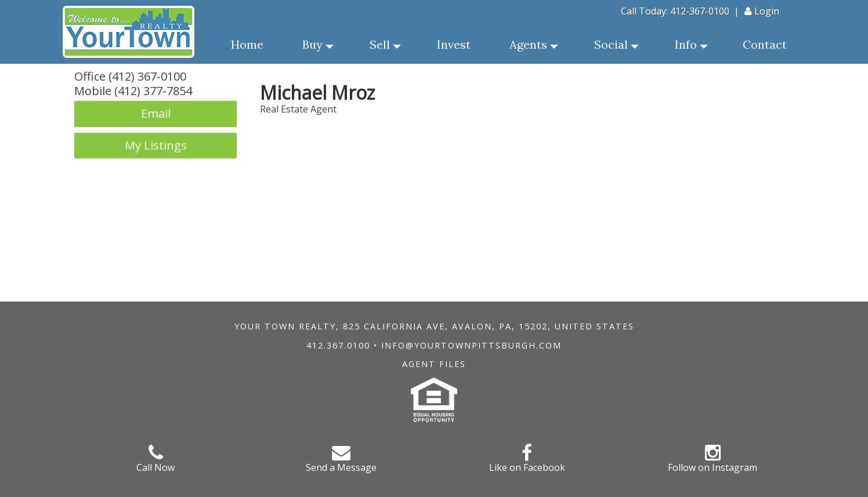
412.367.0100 (338, 345)
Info (691, 48)
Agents (534, 48)
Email (156, 113)
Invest (454, 44)
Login (762, 11)
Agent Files (434, 364)
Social (616, 48)
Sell (385, 48)
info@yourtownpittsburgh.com (471, 345)
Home (247, 44)
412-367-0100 (700, 11)
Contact (765, 44)
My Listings (156, 145)
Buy (318, 48)
